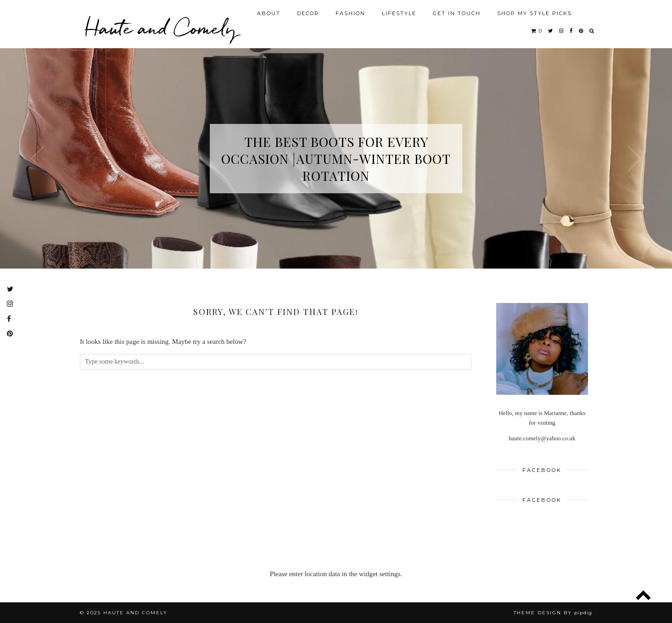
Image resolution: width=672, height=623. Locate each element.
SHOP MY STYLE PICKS (535, 13)
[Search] (592, 31)
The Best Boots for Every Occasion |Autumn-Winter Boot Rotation (336, 159)
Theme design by (553, 613)
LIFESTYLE (399, 13)
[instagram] (562, 31)
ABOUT (269, 13)
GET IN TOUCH (457, 13)
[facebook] (571, 31)
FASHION (350, 13)
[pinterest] (581, 31)
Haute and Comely (160, 28)
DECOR (308, 13)
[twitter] (551, 31)
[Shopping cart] (537, 31)
